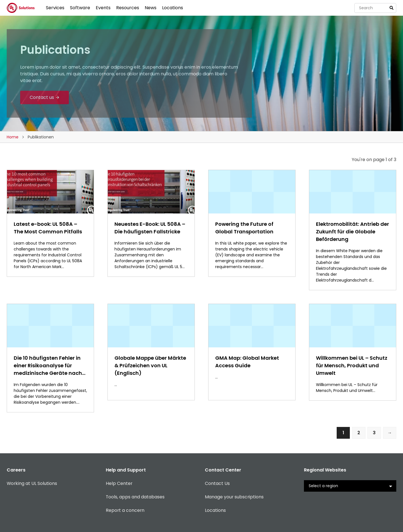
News (151, 8)
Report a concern (125, 511)
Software (80, 8)
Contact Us (217, 484)
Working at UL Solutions (32, 484)
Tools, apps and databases (135, 497)
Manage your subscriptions (235, 497)
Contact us (42, 97)
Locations (173, 8)
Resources (128, 8)
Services (55, 8)
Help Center (119, 484)
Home (13, 137)
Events (103, 8)
